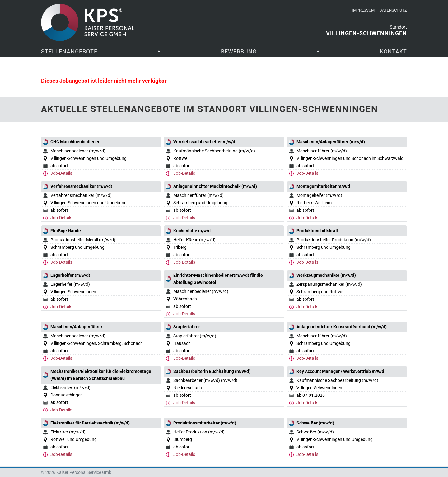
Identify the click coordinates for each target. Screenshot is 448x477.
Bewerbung (239, 51)
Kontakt (393, 51)
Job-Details (61, 173)
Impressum (363, 10)
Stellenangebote (69, 51)
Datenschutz (393, 10)
